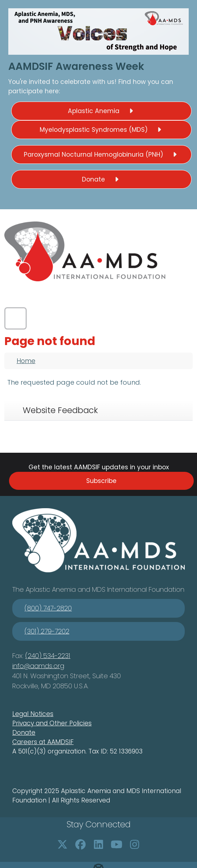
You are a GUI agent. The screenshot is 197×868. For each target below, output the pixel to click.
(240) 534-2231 (48, 656)
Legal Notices (33, 714)
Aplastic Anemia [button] (102, 111)
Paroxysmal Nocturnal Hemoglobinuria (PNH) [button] (101, 155)
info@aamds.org (38, 666)
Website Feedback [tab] (60, 410)
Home (26, 361)
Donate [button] (101, 179)
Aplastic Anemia (52, 589)
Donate (24, 733)
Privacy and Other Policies (52, 723)
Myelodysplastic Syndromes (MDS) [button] (102, 130)
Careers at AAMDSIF (43, 742)
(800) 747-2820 (48, 608)
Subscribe (101, 481)
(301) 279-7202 (47, 631)
